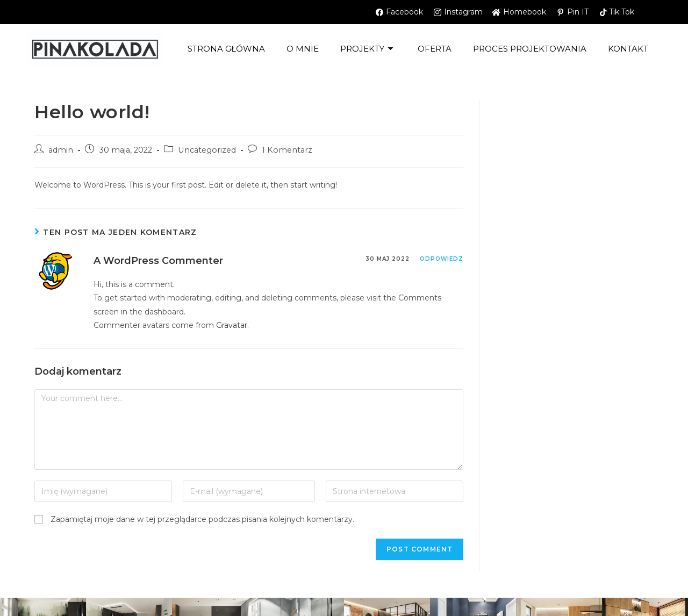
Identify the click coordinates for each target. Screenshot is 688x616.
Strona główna (226, 49)
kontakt (628, 49)
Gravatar (232, 325)
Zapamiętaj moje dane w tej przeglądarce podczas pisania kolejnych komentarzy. (202, 519)
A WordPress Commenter (158, 261)
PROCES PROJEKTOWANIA (530, 49)
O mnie (303, 49)
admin (61, 150)
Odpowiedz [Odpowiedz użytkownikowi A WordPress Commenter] (442, 259)
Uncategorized (207, 150)
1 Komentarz (287, 150)
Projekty (368, 49)
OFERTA (435, 49)
